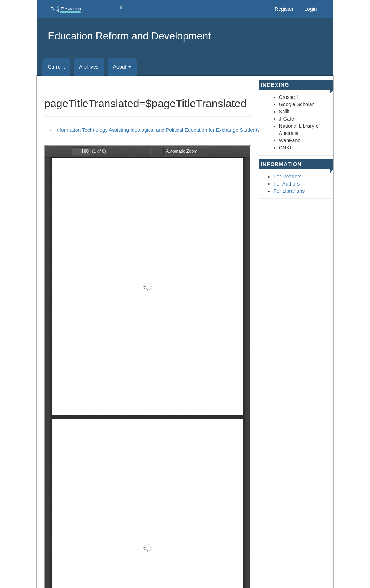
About (122, 67)
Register (284, 9)
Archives (89, 67)
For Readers (288, 177)
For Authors (287, 184)
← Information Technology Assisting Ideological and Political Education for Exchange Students (154, 129)
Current (56, 67)
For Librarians (289, 191)
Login (310, 9)
